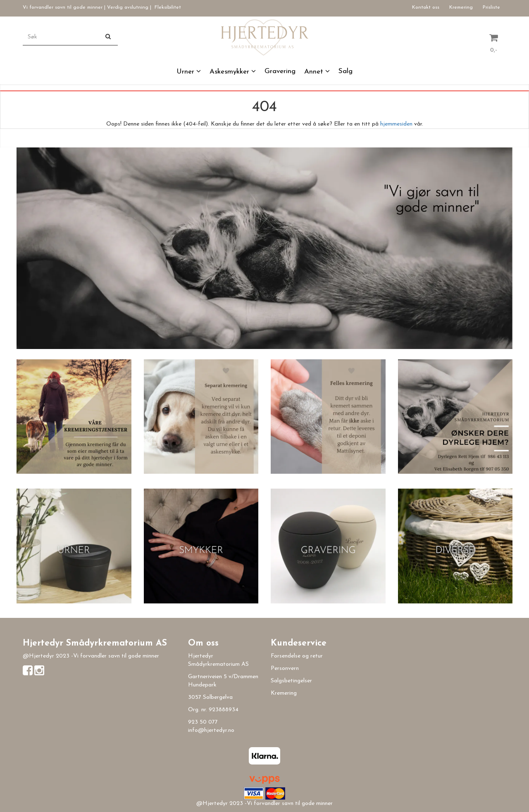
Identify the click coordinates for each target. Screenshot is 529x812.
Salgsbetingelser (291, 681)
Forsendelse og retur (297, 656)
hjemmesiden (396, 124)
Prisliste (491, 7)
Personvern (285, 668)
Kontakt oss (426, 7)
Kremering (461, 7)
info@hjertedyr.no (211, 730)
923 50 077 (203, 722)
